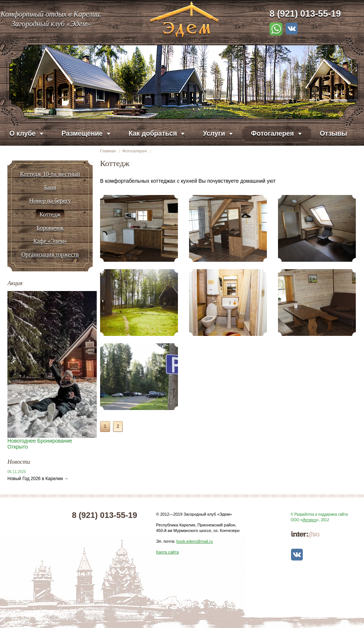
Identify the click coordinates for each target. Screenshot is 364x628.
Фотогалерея (135, 151)
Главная (108, 151)
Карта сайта (167, 552)
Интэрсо (310, 520)
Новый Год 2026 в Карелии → (38, 479)
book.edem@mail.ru (195, 541)
